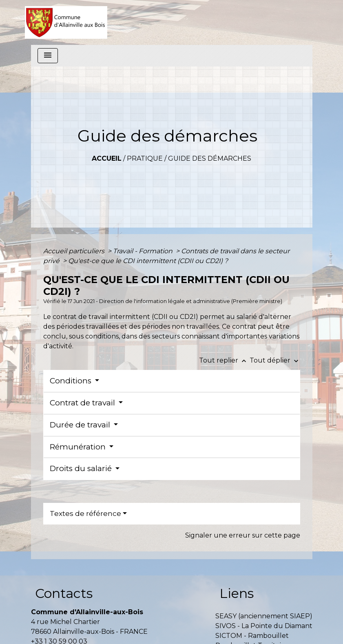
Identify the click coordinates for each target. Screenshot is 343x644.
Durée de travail (81, 425)
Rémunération (79, 447)
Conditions (72, 381)
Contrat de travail (83, 403)
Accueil (107, 158)
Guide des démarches (210, 158)
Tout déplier (275, 360)
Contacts (64, 593)
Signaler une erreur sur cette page (243, 535)
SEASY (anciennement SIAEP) (264, 616)
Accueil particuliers (75, 251)
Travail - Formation (144, 251)
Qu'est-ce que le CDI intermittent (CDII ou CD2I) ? (148, 261)
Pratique (145, 158)
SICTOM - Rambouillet (252, 636)
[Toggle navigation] (48, 56)
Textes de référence (85, 513)
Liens (237, 593)
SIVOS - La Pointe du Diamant (264, 626)
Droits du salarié (82, 468)
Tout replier (224, 360)
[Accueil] (66, 22)
